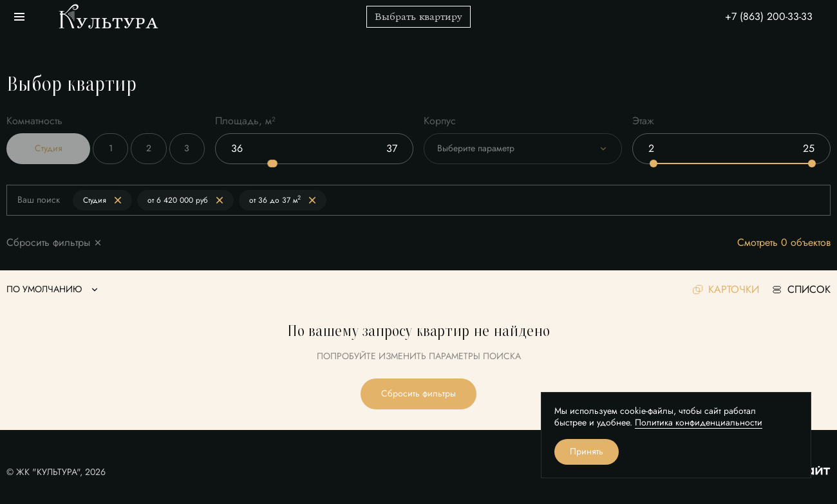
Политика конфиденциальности (699, 423)
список (801, 290)
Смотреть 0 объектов (784, 243)
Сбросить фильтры (418, 394)
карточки (726, 290)
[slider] (274, 163)
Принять (587, 452)
